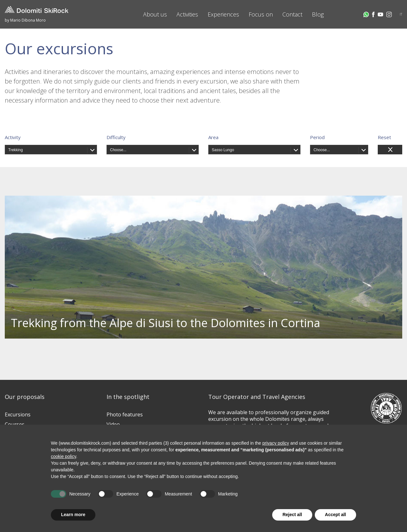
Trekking (16, 150)
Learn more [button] (73, 515)
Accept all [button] (335, 515)
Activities (187, 14)
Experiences (223, 14)
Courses (15, 424)
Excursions (18, 414)
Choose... (118, 150)
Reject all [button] (292, 515)
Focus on (261, 14)
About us (155, 14)
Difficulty (116, 137)
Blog (318, 14)
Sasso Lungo (223, 150)
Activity (13, 137)
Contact (292, 14)
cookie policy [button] (63, 456)
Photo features (125, 414)
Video (113, 424)
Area (213, 137)
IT (401, 14)
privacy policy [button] (276, 443)
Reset (384, 137)
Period (317, 137)
